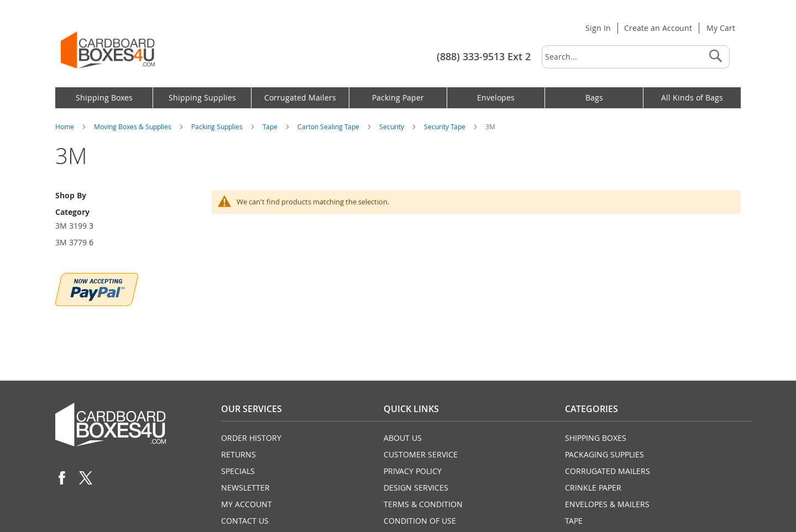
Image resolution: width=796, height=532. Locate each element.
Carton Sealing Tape (329, 127)
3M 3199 (71, 226)
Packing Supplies (218, 127)
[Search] (715, 57)
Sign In (598, 28)
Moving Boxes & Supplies (133, 127)
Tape (271, 127)
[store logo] (108, 50)
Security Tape (446, 127)
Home (66, 127)
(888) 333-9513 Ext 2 (484, 56)
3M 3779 (71, 242)
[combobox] (636, 57)
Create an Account (658, 28)
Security (392, 127)
